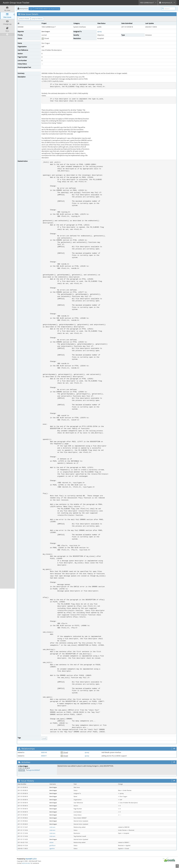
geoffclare (52, 845)
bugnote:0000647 (34, 770)
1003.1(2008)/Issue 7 (148, 3)
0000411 (44, 756)
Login (31, 9)
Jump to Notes (24, 19)
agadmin (52, 849)
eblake (51, 842)
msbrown (52, 827)
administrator (26, 863)
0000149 (44, 752)
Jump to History (37, 19)
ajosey (100, 31)
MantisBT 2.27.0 (31, 859)
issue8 (44, 738)
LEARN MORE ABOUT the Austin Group (47, 9)
